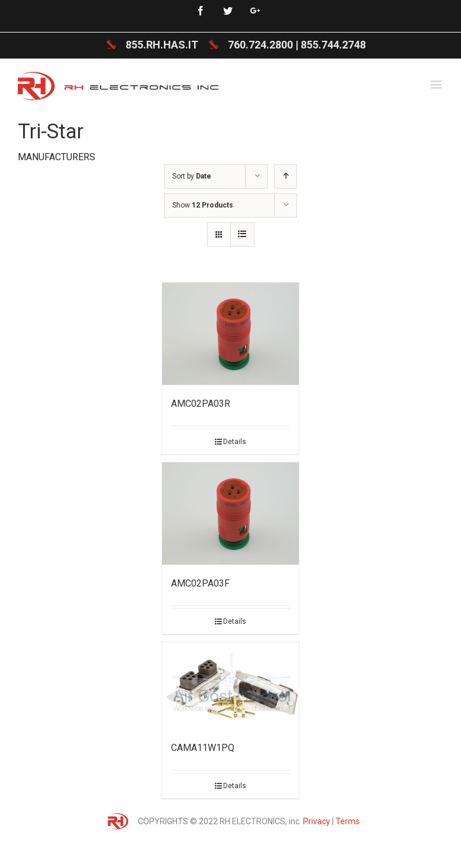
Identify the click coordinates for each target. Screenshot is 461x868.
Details (235, 442)
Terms (348, 821)
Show (203, 205)
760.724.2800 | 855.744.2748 (297, 45)
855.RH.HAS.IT (162, 45)
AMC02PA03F (200, 583)
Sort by (192, 176)
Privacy (317, 821)
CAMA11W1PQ (203, 748)
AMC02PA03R (201, 404)
